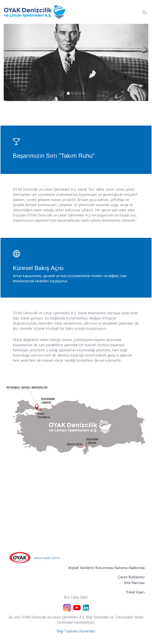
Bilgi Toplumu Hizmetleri (76, 631)
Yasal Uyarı (135, 592)
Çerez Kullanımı (131, 577)
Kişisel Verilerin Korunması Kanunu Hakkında (107, 568)
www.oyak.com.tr (47, 558)
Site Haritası (134, 583)
